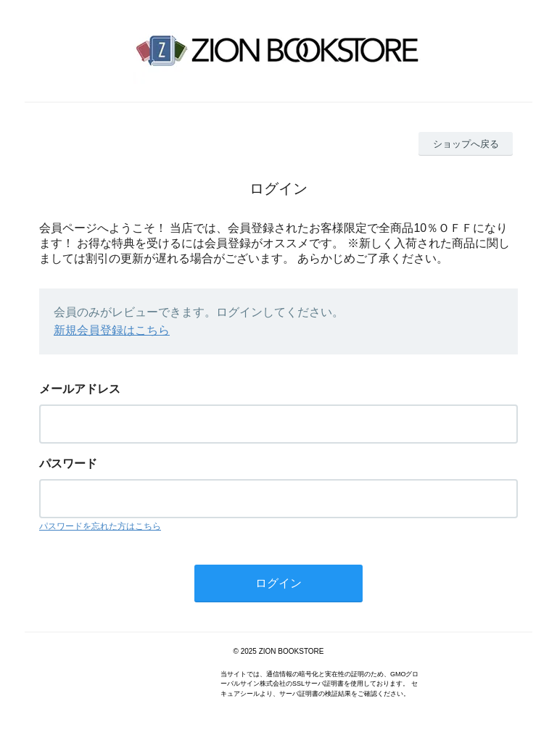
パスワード (68, 464)
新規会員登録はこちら (112, 330)
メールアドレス (80, 389)
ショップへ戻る (466, 144)
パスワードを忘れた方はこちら (100, 526)
